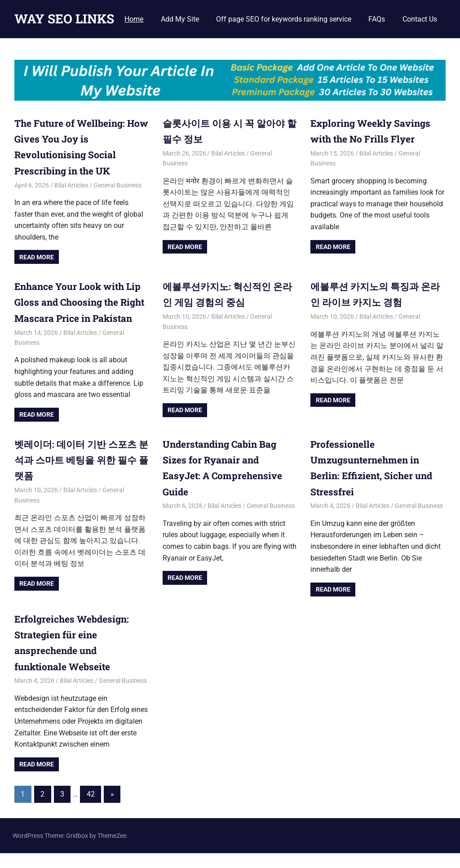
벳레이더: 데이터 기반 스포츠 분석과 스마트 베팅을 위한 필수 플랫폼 (78, 475)
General (409, 316)
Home (134, 19)
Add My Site (180, 19)
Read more (37, 257)
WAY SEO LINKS (64, 19)
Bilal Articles (71, 185)
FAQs (377, 19)
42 (91, 809)
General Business (117, 185)
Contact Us (420, 19)
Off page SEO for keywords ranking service (284, 19)
